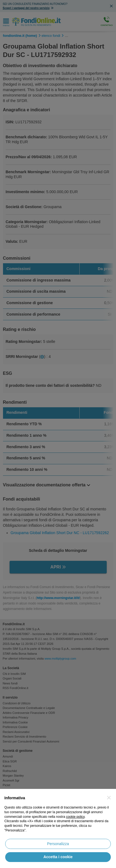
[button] (109, 798)
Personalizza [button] (58, 844)
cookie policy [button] (75, 817)
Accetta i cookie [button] (58, 857)
